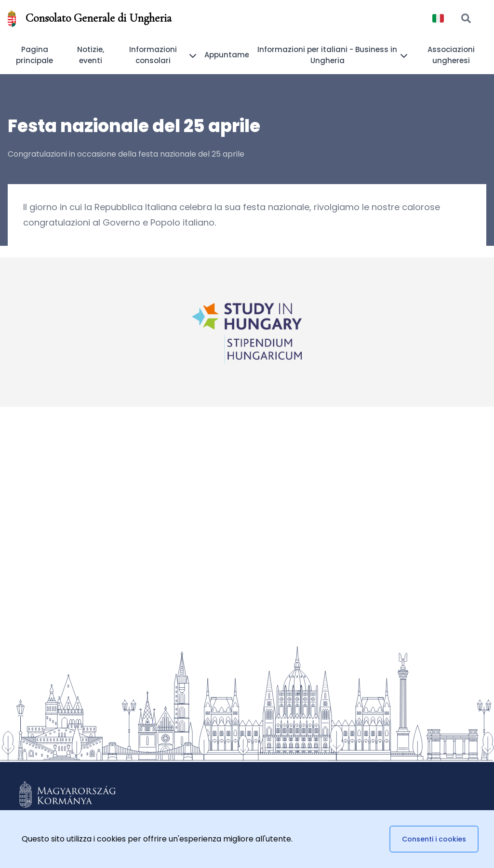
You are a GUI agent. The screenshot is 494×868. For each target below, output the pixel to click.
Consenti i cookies (434, 839)
